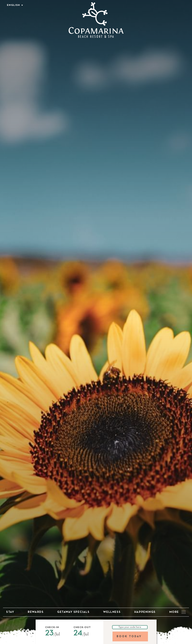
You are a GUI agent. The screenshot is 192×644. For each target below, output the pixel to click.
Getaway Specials (73, 612)
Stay (10, 612)
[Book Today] (130, 636)
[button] (55, 634)
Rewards (36, 612)
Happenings (145, 612)
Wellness (112, 612)
